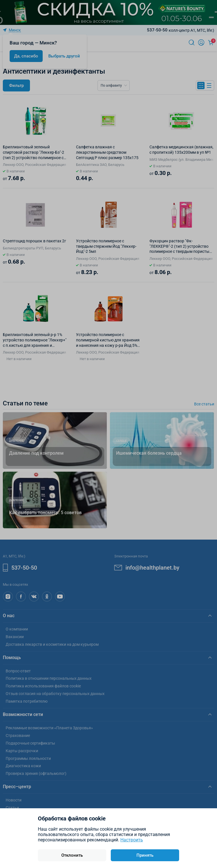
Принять (145, 855)
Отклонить (72, 855)
